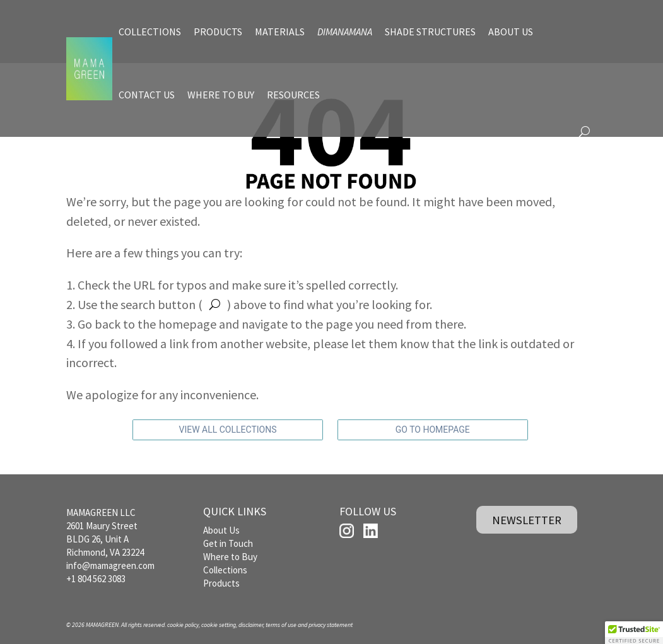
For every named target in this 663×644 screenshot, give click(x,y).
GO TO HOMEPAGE (433, 430)
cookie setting (219, 625)
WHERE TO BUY (221, 95)
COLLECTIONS (150, 32)
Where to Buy (230, 557)
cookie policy (183, 625)
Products (221, 583)
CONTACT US (147, 95)
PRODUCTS (218, 32)
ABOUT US (511, 32)
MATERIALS (280, 32)
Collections (225, 570)
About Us (221, 530)
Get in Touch (228, 543)
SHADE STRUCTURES (430, 32)
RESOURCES (293, 95)
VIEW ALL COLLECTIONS (228, 430)
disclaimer (251, 625)
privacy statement (331, 625)
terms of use (281, 625)
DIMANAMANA (345, 32)
